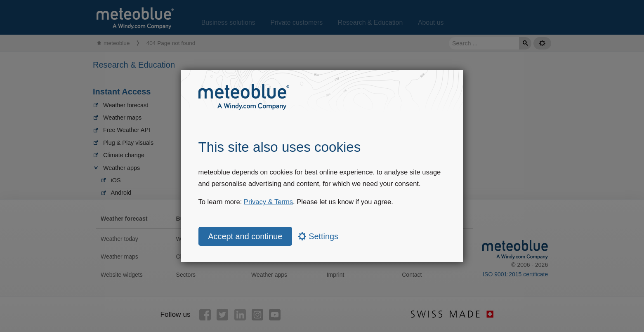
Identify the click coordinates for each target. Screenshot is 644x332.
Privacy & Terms (268, 202)
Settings (318, 236)
